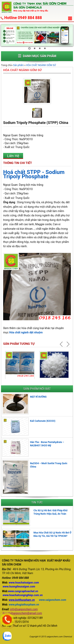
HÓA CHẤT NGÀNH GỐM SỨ (41, 65)
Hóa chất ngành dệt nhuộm (26, 332)
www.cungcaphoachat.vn (23, 591)
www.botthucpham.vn (22, 600)
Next (68, 344)
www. (12, 583)
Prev (62, 344)
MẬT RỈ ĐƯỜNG (38, 397)
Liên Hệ (13, 156)
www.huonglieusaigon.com (19, 586)
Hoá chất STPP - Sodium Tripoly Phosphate (34, 174)
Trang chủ (6, 65)
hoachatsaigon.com (27, 583)
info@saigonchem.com (24, 609)
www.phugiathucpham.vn (24, 605)
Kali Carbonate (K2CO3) (43, 421)
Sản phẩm (19, 65)
